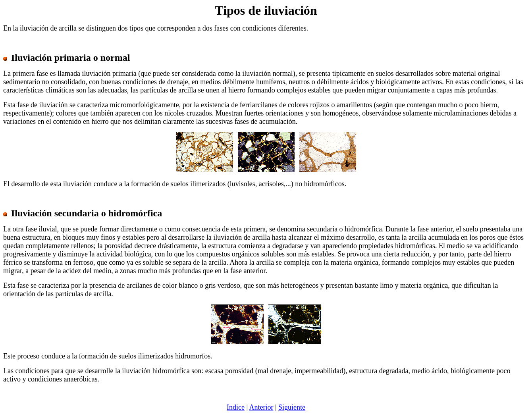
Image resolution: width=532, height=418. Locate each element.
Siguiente (292, 407)
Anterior (261, 407)
